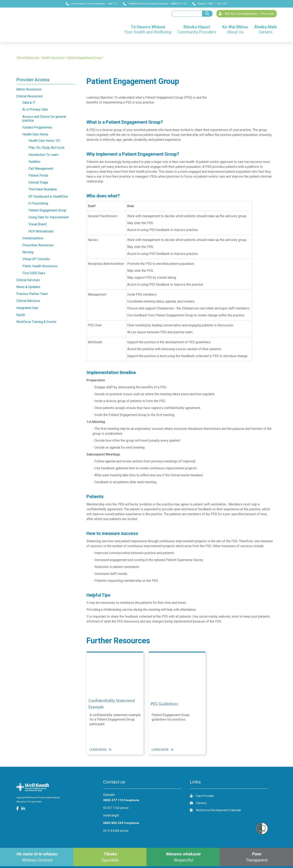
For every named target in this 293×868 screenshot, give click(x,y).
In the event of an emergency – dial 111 (91, 4)
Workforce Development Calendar (215, 812)
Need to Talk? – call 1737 (210, 4)
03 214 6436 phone (116, 833)
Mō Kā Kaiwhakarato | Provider (247, 15)
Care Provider (202, 798)
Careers (198, 805)
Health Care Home (53, 59)
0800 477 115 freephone (121, 802)
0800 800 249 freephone (121, 825)
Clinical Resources (28, 59)
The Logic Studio (34, 804)
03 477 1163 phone (116, 810)
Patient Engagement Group (84, 59)
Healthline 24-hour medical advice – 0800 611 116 (155, 4)
